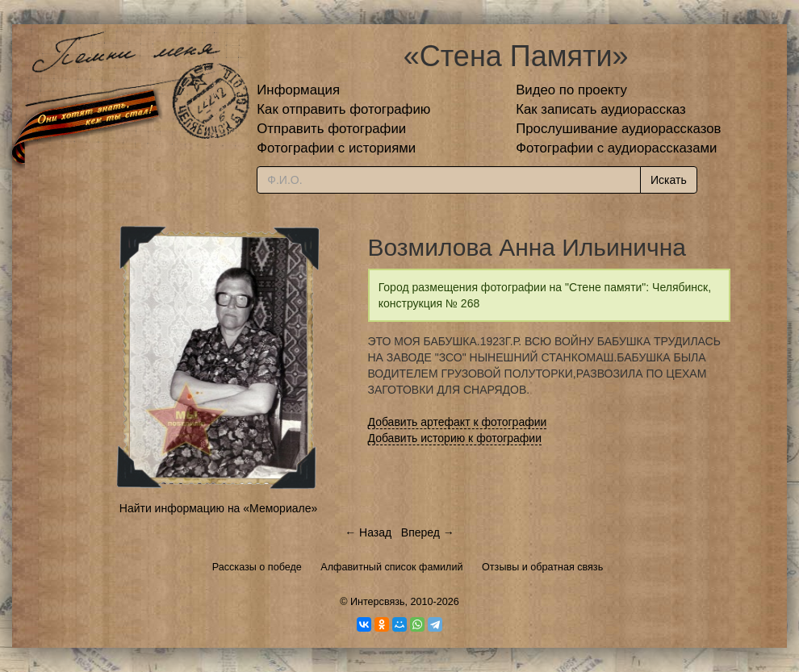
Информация (298, 90)
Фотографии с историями (336, 148)
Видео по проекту (571, 90)
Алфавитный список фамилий (391, 567)
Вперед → (428, 532)
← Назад (368, 532)
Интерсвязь (378, 602)
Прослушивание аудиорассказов (618, 129)
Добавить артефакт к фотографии (458, 422)
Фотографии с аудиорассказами (616, 148)
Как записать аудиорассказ (601, 109)
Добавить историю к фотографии (455, 438)
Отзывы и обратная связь (542, 567)
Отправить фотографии (331, 129)
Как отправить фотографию (343, 109)
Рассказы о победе (257, 567)
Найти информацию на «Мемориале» (218, 508)
